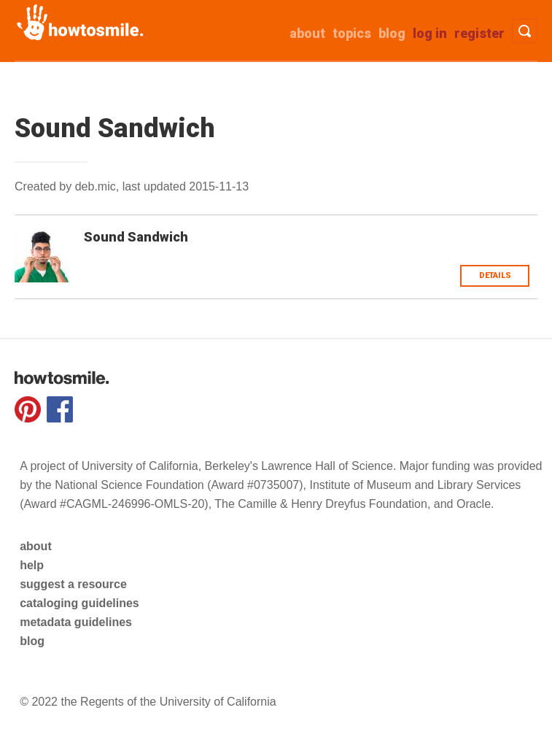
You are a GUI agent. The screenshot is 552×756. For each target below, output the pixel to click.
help (32, 565)
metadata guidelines (76, 622)
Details (495, 275)
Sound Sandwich (136, 237)
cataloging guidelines (79, 603)
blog (32, 641)
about (307, 33)
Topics (352, 33)
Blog (392, 33)
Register (479, 33)
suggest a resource (73, 584)
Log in (430, 33)
